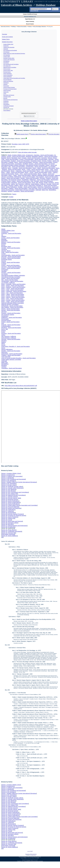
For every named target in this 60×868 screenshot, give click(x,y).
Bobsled (4, 158)
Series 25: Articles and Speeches (11, 508)
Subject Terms (6, 39)
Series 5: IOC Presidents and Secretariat (13, 479)
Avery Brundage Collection (40, 27)
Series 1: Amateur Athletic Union (11, 473)
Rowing (41, 183)
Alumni (30, 27)
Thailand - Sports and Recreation (18, 188)
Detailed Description (7, 42)
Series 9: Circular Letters (9, 485)
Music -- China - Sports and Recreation (33, 170)
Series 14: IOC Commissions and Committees (15, 492)
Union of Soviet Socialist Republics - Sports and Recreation (18, 358)
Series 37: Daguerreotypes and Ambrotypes (14, 526)
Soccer (26, 185)
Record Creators (30, 24)
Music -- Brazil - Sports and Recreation (44, 168)
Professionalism (6, 183)
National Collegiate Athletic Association (43, 175)
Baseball (28, 156)
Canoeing (44, 158)
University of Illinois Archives (16, 5)
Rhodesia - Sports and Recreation (21, 183)
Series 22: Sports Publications (10, 504)
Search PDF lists (34, 11)
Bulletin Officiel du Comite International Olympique (14, 53)
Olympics (42, 178)
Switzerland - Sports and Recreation (12, 354)
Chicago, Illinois (52, 158)
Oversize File (6, 107)
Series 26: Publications (8, 510)
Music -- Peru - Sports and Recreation (26, 174)
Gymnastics (18, 164)
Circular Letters (7, 57)
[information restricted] (8, 534)
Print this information (53, 134)
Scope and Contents (7, 37)
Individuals (6, 49)
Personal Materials (7, 80)
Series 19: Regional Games (10, 500)
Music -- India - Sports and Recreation (12, 290)
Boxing (9, 158)
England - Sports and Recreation (20, 161)
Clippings (5, 84)
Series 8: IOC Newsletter (9, 484)
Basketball (35, 156)
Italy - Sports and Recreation (17, 167)
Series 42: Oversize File (9, 533)
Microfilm (5, 98)
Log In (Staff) (30, 851)
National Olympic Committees (10, 67)
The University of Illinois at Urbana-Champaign (34, 861)
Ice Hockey (52, 164)
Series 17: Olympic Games (9, 497)
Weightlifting (52, 190)
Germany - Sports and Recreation (42, 162)
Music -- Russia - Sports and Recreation (13, 300)
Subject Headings (30, 21)
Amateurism (6, 46)
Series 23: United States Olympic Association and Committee (19, 505)
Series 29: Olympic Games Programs (12, 514)
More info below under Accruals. (27, 152)
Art (55, 155)
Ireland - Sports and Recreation (10, 278)
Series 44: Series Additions (9, 536)
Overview (5, 34)
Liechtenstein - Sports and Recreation (37, 167)
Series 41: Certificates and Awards (12, 531)
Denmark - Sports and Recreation (11, 257)
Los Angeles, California (8, 283)
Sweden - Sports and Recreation (27, 187)
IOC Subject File (7, 66)
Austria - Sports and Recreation (16, 156)
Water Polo (45, 190)
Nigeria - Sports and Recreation (10, 178)
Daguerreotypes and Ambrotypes (11, 100)
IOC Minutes (6, 63)
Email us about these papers (29, 121)
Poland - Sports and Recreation (21, 181)
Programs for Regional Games (10, 89)
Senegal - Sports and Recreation (11, 339)
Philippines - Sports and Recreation (40, 180)
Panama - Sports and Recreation (11, 313)
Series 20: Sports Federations (10, 501)
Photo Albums (6, 104)
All (2, 537)
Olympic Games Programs (9, 87)
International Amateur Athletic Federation (13, 165)
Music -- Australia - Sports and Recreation (20, 168)
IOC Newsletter (7, 55)
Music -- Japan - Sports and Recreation (13, 172)
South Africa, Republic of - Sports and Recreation (43, 185)
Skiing (21, 185)
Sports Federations (8, 73)
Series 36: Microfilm (7, 524)
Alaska (9, 155)
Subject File (6, 92)
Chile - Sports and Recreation (10, 159)
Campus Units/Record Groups (30, 14)
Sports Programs (7, 90)
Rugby (46, 183)
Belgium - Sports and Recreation (48, 156)
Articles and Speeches (8, 81)
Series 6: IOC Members (8, 481)
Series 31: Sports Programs (10, 517)
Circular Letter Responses (9, 60)
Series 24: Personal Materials (10, 507)
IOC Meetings (6, 61)
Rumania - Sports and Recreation (11, 333)
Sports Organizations (8, 75)
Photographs (6, 86)
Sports (3, 187)
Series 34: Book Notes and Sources (12, 521)
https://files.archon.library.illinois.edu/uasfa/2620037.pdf (21, 386)
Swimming (40, 187)
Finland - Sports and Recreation (10, 262)
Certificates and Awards (9, 106)
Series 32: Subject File (8, 518)
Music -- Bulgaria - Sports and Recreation (13, 287)
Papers (14, 194)
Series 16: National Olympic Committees (13, 495)
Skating (16, 185)
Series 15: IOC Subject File (10, 494)
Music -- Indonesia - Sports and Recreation (23, 171)
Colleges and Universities (9, 47)
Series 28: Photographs (8, 513)
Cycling (21, 159)
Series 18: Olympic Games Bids (11, 498)
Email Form (33, 855)
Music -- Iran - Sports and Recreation (47, 171)
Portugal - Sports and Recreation (43, 181)
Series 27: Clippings (7, 511)
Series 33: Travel (7, 520)
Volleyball (38, 190)
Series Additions (7, 110)
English (11, 197)
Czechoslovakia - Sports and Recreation (36, 159)
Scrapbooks (6, 101)
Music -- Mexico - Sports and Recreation (13, 297)
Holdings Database (46, 5)
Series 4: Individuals (7, 478)
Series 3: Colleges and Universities (12, 476)
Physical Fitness (6, 181)
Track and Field (33, 188)
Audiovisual (6, 103)
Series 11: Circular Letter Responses (12, 488)
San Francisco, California (23, 184)
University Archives (5, 27)
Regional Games (7, 72)
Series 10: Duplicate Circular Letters (12, 486)
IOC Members (6, 52)
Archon (29, 860)
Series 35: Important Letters (10, 523)
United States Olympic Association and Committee (14, 78)
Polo (32, 181)
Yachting (10, 191)
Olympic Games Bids (8, 70)
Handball (25, 164)
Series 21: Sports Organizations (11, 502)
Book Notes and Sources (9, 95)
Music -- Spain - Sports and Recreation (20, 175)
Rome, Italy (35, 183)
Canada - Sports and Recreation (31, 158)
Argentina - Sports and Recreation (44, 155)
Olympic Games (7, 69)
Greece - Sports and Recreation (10, 268)
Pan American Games (15, 180)
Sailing (13, 184)
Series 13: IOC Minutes (8, 491)
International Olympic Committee (35, 165)
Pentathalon (25, 180)
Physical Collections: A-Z (30, 17)
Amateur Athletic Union (8, 44)
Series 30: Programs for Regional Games (14, 515)
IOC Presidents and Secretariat (10, 50)
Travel (5, 94)
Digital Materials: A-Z (30, 19)
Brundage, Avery (16, 158)
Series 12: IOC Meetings (9, 489)
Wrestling (4, 191)
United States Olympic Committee (25, 190)
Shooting (11, 185)
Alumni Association (22, 27)
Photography (54, 180)
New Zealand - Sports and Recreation (47, 177)
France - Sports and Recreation (23, 162)
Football (11, 162)
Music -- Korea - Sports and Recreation (36, 172)
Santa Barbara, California (38, 184)
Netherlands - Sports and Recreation (25, 177)
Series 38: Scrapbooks (8, 527)
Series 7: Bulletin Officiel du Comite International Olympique (19, 482)
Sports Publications (8, 77)
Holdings (14, 27)
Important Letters (7, 97)
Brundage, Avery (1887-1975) (21, 144)
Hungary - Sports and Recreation (38, 164)
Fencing (44, 161)
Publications (6, 83)
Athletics (4, 156)
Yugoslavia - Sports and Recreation (23, 191)
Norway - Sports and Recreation (30, 178)
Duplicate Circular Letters (9, 58)
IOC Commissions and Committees (11, 64)
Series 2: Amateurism (8, 475)
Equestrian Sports (36, 161)
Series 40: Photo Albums (9, 530)
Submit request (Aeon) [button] (21, 134)
